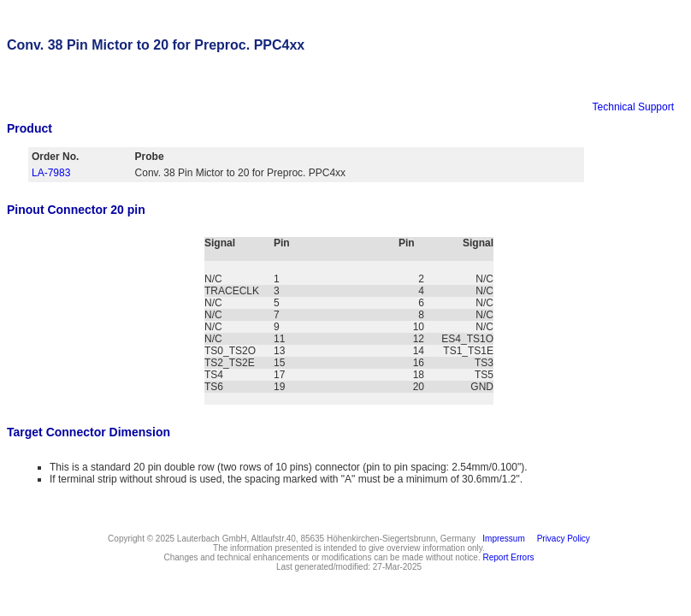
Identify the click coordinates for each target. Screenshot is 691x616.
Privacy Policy (561, 539)
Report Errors (509, 557)
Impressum (502, 539)
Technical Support (633, 107)
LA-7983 (51, 173)
